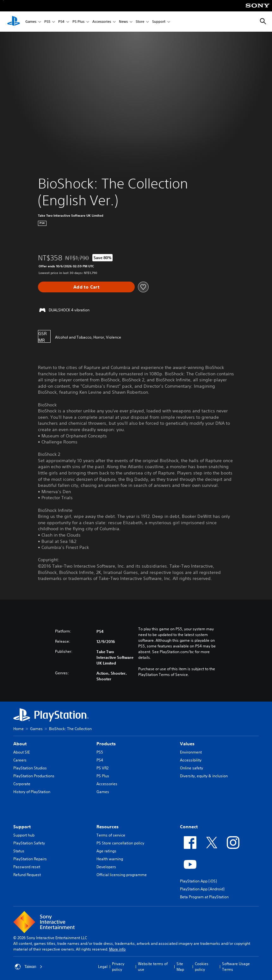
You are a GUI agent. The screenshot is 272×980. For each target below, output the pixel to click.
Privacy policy (118, 967)
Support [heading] (22, 827)
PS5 (47, 22)
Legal (103, 967)
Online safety (192, 768)
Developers (106, 867)
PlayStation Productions (34, 776)
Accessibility (191, 760)
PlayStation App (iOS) (198, 881)
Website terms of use (153, 967)
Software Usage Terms (236, 967)
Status (19, 851)
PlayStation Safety (29, 843)
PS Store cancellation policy (120, 843)
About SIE (22, 752)
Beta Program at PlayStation (204, 897)
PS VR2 (102, 768)
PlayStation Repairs (30, 859)
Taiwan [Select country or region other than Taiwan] (29, 967)
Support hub (24, 835)
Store (140, 22)
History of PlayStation (32, 792)
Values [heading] (187, 744)
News (123, 22)
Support (159, 22)
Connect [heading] (189, 827)
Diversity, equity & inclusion (204, 776)
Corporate (22, 784)
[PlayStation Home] (14, 22)
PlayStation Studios (30, 768)
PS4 (61, 22)
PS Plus (78, 22)
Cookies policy (202, 967)
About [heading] (20, 744)
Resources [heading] (108, 827)
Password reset (27, 867)
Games (31, 22)
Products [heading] (106, 744)
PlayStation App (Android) (202, 889)
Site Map (180, 967)
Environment (191, 752)
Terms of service (111, 835)
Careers (20, 760)
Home (19, 729)
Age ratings (106, 851)
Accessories (102, 22)
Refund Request (27, 875)
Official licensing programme (122, 875)
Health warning (110, 859)
